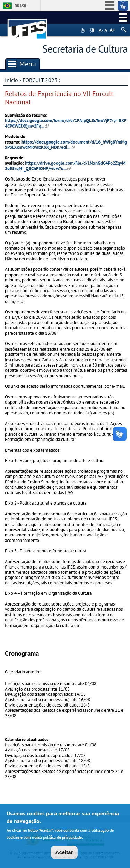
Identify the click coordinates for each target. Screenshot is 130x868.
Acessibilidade (84, 30)
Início (11, 80)
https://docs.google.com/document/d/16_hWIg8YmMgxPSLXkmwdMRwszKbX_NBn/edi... (66, 145)
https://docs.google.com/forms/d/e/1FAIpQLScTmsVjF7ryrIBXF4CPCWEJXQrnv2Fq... (66, 123)
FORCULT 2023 (40, 80)
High (92, 30)
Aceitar (64, 853)
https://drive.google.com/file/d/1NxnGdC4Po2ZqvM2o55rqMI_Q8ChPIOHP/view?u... (65, 166)
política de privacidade (62, 837)
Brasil (21, 6)
